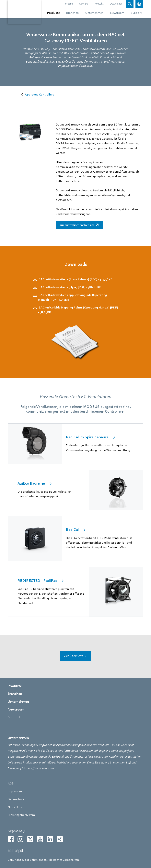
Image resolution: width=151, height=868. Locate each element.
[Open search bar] (130, 4)
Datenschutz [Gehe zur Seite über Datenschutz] (16, 799)
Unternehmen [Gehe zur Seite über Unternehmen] (18, 702)
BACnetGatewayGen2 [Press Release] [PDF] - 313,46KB (75, 279)
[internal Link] (75, 444)
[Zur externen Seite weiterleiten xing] (60, 839)
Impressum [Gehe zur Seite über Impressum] (15, 791)
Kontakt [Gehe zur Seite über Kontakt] (99, 4)
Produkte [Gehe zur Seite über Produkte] (15, 686)
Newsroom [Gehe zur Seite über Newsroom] (16, 709)
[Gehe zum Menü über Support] (135, 13)
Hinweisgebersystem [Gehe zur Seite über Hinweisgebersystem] (21, 815)
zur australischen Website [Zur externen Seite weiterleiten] (77, 225)
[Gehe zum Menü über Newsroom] (117, 13)
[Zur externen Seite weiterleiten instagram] (20, 839)
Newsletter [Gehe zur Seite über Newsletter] (15, 807)
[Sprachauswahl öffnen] (139, 4)
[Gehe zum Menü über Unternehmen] (94, 13)
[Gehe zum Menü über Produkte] (53, 13)
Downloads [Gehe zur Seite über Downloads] (116, 4)
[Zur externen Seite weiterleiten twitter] (30, 839)
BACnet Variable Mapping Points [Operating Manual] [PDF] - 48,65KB (78, 310)
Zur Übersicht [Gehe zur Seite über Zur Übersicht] (73, 656)
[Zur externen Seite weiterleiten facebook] (11, 839)
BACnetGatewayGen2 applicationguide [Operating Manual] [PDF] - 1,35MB (72, 297)
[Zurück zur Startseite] (24, 12)
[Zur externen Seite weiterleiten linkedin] (50, 839)
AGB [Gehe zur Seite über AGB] (11, 783)
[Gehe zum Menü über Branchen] (72, 13)
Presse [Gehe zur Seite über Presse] (69, 4)
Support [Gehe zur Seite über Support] (14, 717)
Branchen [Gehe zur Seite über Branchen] (15, 694)
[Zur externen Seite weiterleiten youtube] (40, 839)
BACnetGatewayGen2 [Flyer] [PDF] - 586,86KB (70, 287)
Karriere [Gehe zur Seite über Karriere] (84, 4)
